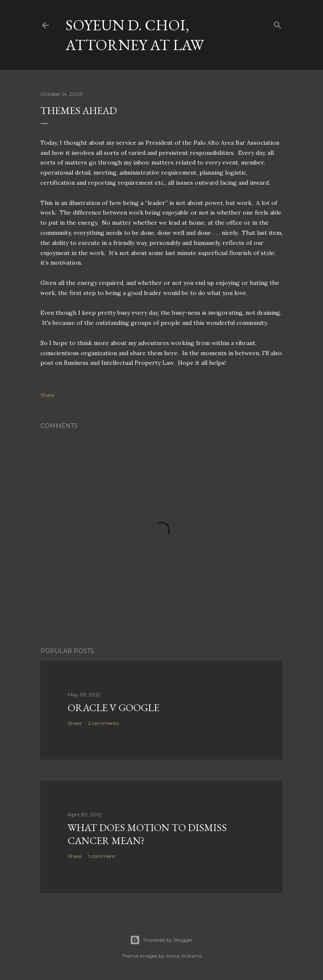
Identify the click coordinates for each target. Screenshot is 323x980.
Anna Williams (184, 956)
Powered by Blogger (161, 940)
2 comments (103, 723)
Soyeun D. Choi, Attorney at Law (135, 35)
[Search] (278, 23)
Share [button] (47, 395)
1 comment (102, 856)
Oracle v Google (114, 708)
